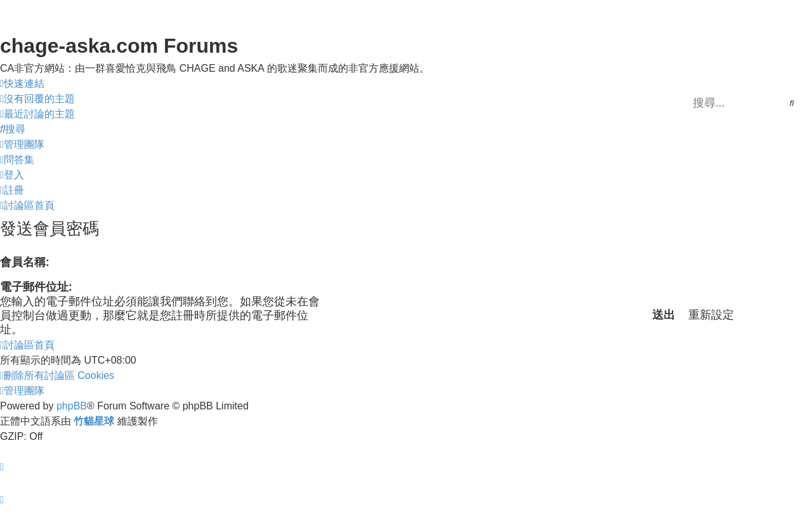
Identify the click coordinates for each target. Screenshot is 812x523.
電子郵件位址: (36, 287)
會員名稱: (25, 262)
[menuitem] (37, 99)
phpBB (72, 406)
